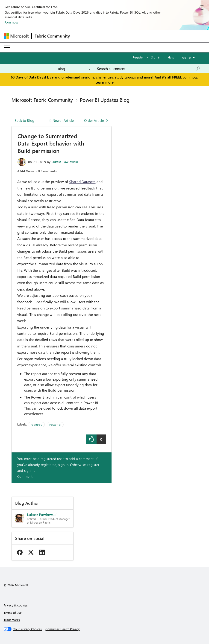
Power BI (55, 424)
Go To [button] (187, 57)
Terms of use (13, 613)
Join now (11, 22)
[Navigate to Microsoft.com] (16, 36)
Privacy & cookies (16, 605)
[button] (99, 137)
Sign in (156, 57)
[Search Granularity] (74, 69)
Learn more (105, 82)
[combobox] (149, 69)
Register (138, 57)
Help (171, 57)
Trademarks (12, 620)
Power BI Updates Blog (105, 100)
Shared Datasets (82, 182)
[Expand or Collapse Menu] (7, 47)
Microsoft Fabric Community (42, 100)
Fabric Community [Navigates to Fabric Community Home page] (52, 36)
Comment (25, 476)
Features (36, 424)
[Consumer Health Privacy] (62, 629)
